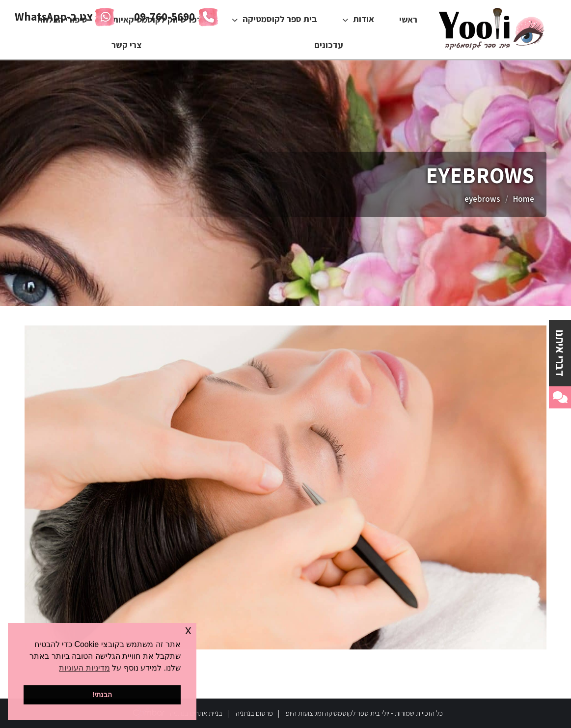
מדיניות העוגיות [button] (84, 668)
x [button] (188, 630)
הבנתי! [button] (102, 695)
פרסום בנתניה (254, 713)
